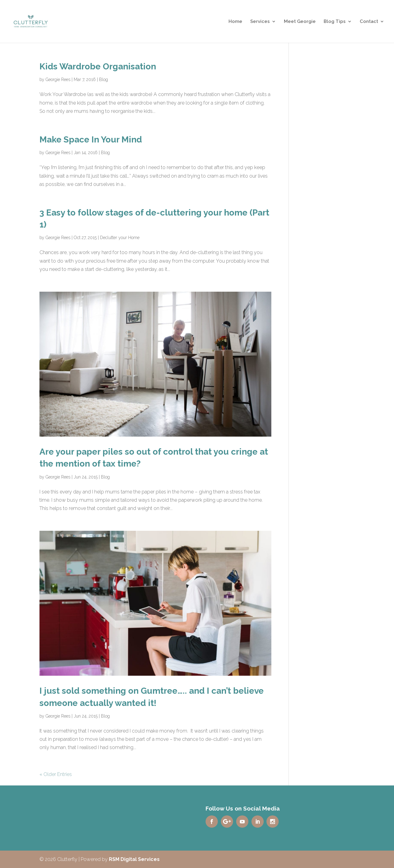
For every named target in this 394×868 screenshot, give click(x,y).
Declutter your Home (120, 238)
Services (260, 22)
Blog (104, 79)
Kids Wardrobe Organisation (98, 66)
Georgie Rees (58, 79)
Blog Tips (335, 22)
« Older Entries (56, 774)
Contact (369, 22)
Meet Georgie (300, 22)
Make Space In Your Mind (91, 140)
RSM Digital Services (134, 859)
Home (235, 22)
